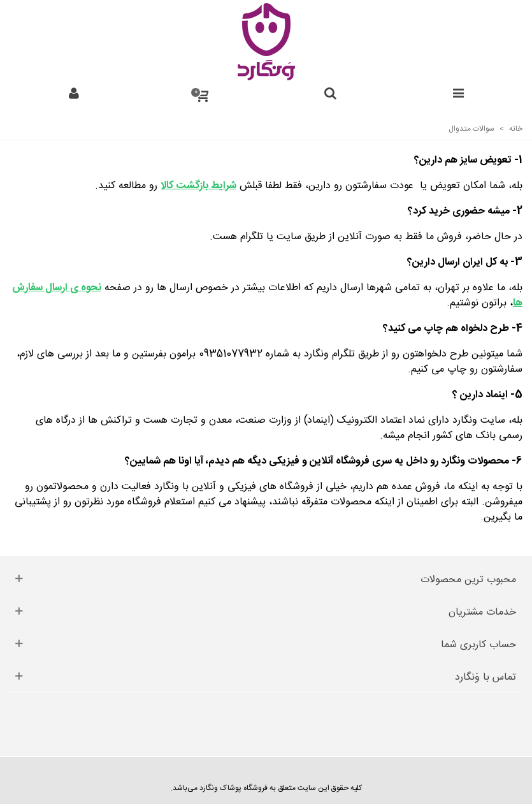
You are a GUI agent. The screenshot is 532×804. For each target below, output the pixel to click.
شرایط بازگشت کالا (198, 186)
